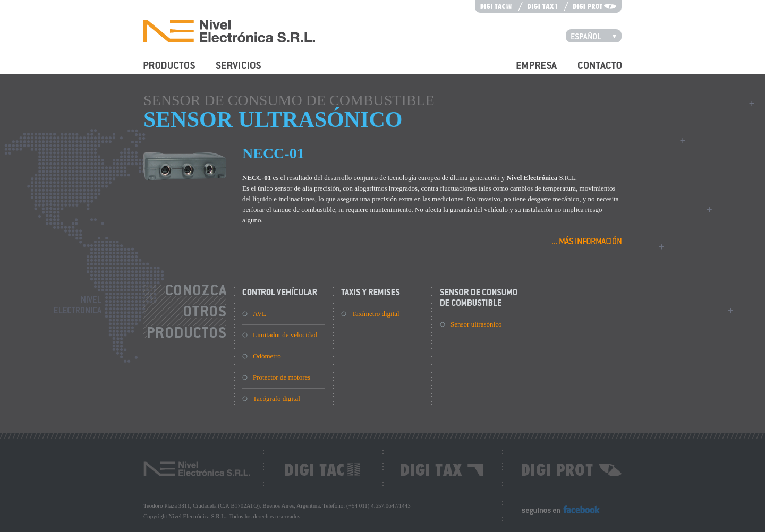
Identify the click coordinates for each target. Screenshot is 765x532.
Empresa (528, 71)
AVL (260, 314)
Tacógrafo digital (277, 398)
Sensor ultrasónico (476, 324)
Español (596, 36)
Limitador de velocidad (285, 335)
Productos (157, 71)
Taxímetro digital (376, 314)
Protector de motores (282, 377)
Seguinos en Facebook (553, 515)
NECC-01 (273, 153)
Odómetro (267, 356)
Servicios (229, 71)
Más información (586, 240)
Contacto (590, 71)
